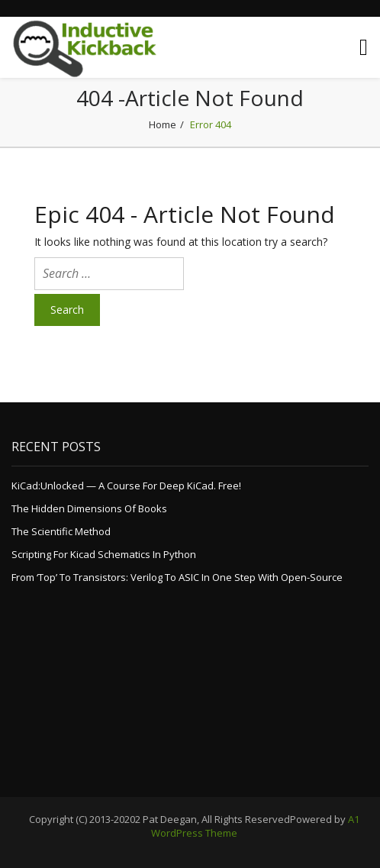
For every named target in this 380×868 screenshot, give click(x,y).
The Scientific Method (61, 531)
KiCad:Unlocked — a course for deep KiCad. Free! (126, 486)
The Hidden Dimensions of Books (89, 508)
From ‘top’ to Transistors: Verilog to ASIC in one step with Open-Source (177, 577)
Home (163, 124)
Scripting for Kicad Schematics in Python (104, 554)
